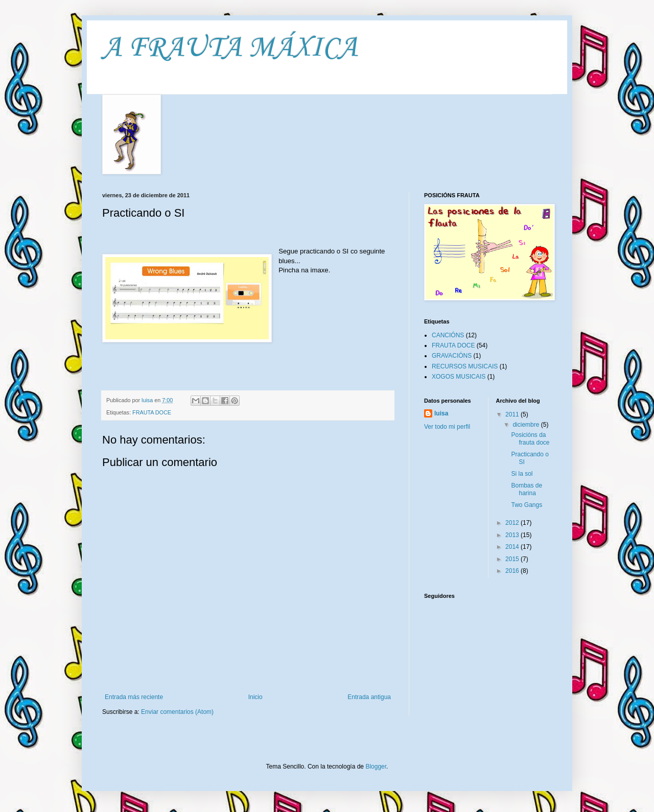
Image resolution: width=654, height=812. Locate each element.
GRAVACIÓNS (452, 356)
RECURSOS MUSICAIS (465, 366)
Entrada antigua (369, 697)
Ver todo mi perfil (447, 427)
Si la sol (522, 474)
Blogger (376, 767)
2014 (513, 547)
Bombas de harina (527, 489)
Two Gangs (527, 505)
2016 (513, 571)
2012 (513, 523)
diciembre (527, 425)
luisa (441, 413)
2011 (513, 414)
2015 (513, 559)
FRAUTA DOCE (152, 412)
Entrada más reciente (134, 697)
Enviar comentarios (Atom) (177, 712)
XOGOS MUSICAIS (459, 377)
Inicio (255, 697)
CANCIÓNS (448, 335)
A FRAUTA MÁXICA (230, 48)
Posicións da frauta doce (530, 438)
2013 (513, 535)
